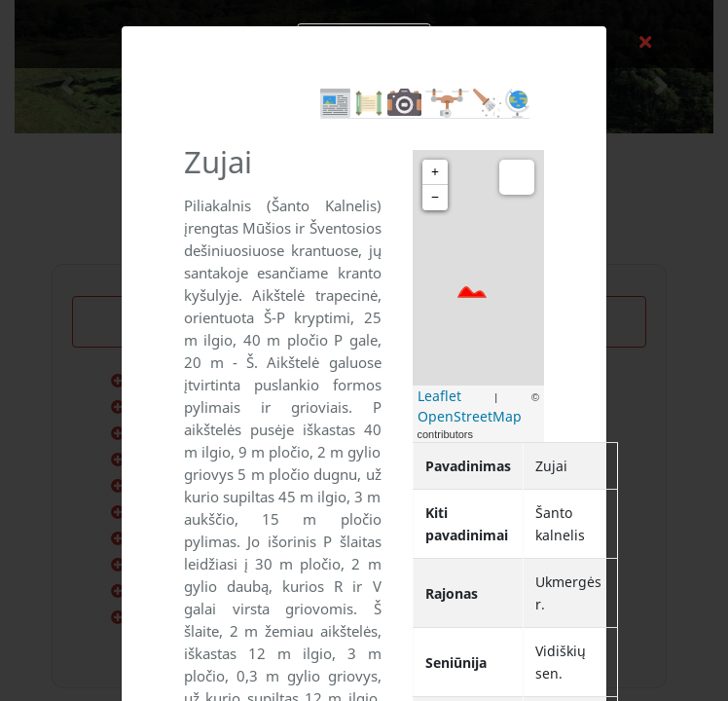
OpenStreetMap (470, 416)
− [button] (435, 197)
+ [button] (435, 172)
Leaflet (439, 396)
